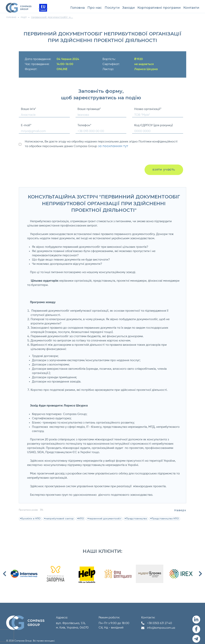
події (26, 17)
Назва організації (148, 109)
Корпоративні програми (159, 8)
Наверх (181, 508)
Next (201, 571)
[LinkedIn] (196, 616)
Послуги (112, 8)
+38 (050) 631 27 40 (160, 621)
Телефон (84, 125)
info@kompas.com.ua (162, 625)
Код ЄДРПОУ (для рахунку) (153, 125)
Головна (78, 8)
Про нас (95, 8)
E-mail (26, 125)
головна (12, 17)
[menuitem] (78, 8)
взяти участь (164, 168)
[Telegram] (196, 633)
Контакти (191, 8)
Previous (4, 571)
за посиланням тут (111, 146)
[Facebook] (196, 625)
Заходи (128, 8)
